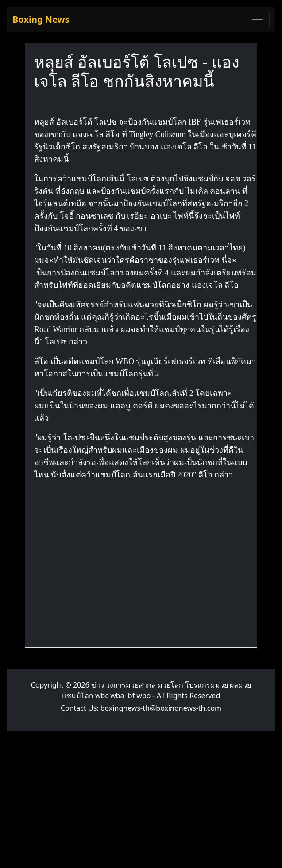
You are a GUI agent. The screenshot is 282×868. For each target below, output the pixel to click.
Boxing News (41, 19)
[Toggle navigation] (257, 20)
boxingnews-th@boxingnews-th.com (161, 708)
